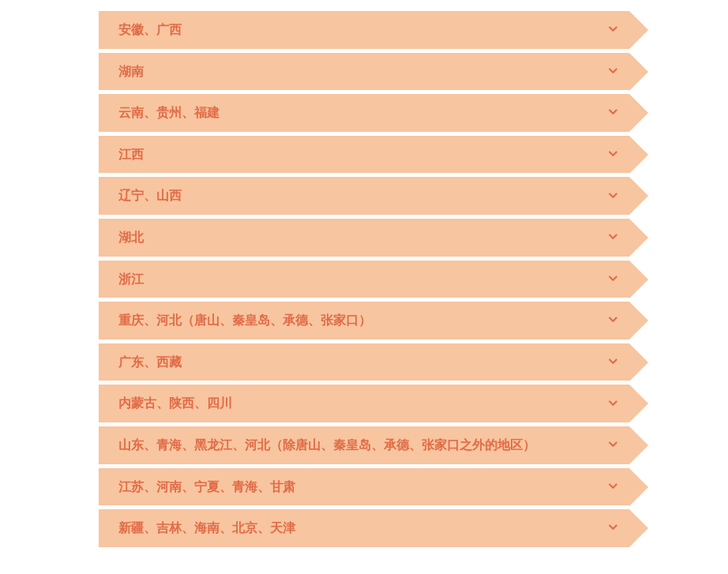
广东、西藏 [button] (150, 362)
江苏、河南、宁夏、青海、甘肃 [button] (207, 487)
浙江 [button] (131, 279)
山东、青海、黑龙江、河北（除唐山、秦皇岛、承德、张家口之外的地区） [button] (327, 445)
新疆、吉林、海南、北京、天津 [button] (207, 528)
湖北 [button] (131, 237)
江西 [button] (131, 154)
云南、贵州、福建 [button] (169, 113)
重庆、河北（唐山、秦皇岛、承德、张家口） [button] (245, 320)
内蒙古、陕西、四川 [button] (175, 403)
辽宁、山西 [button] (150, 195)
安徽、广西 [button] (150, 30)
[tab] (364, 30)
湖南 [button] (131, 71)
